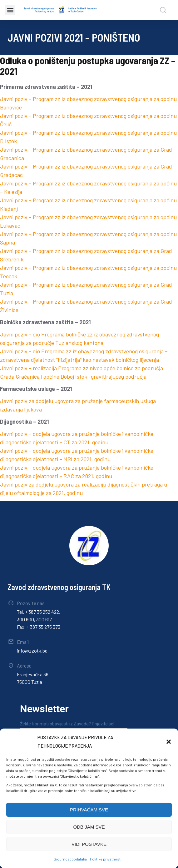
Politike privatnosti (106, 859)
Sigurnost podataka (70, 859)
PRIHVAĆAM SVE (89, 810)
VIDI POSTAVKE (89, 844)
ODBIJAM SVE (89, 827)
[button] (169, 742)
